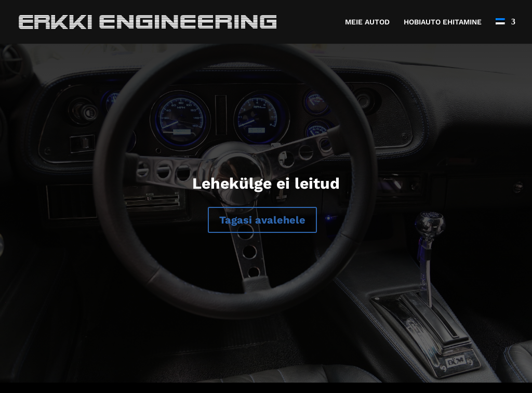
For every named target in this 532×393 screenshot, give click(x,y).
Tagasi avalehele (262, 220)
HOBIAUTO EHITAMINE (443, 22)
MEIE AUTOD (367, 22)
